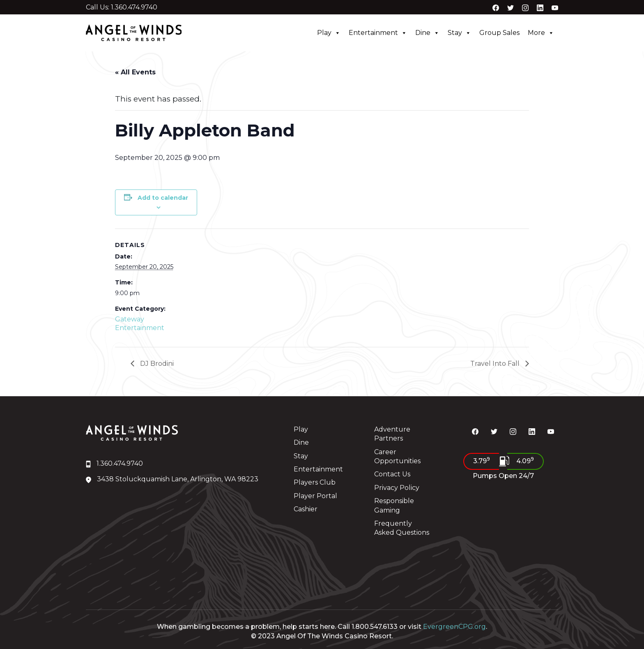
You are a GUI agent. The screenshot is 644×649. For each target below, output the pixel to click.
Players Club (315, 482)
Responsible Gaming (394, 505)
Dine (427, 33)
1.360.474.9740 (114, 463)
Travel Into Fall (496, 364)
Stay (459, 33)
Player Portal (315, 496)
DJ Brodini (156, 364)
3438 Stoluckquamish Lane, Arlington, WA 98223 (172, 479)
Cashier (306, 509)
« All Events (135, 72)
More (541, 33)
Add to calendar (163, 198)
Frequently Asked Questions (402, 528)
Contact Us (392, 474)
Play (329, 33)
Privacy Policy (397, 488)
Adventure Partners (392, 434)
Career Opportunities (397, 456)
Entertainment (378, 33)
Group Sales (499, 33)
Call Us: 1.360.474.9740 (122, 7)
